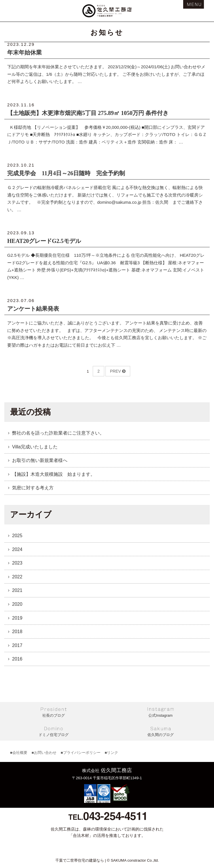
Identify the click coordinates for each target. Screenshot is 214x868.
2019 (17, 618)
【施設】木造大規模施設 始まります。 (54, 474)
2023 (17, 563)
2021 (17, 590)
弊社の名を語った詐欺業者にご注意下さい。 (58, 433)
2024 (17, 549)
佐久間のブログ (161, 735)
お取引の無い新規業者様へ (40, 460)
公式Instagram (160, 715)
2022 (17, 577)
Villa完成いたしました (35, 447)
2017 (17, 645)
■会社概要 (19, 753)
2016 (17, 659)
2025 (17, 536)
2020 (17, 604)
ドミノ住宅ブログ (54, 735)
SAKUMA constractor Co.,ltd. (135, 860)
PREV (118, 371)
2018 (17, 632)
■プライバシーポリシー (81, 753)
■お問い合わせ (44, 753)
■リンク (112, 753)
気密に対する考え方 (33, 488)
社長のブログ (54, 715)
